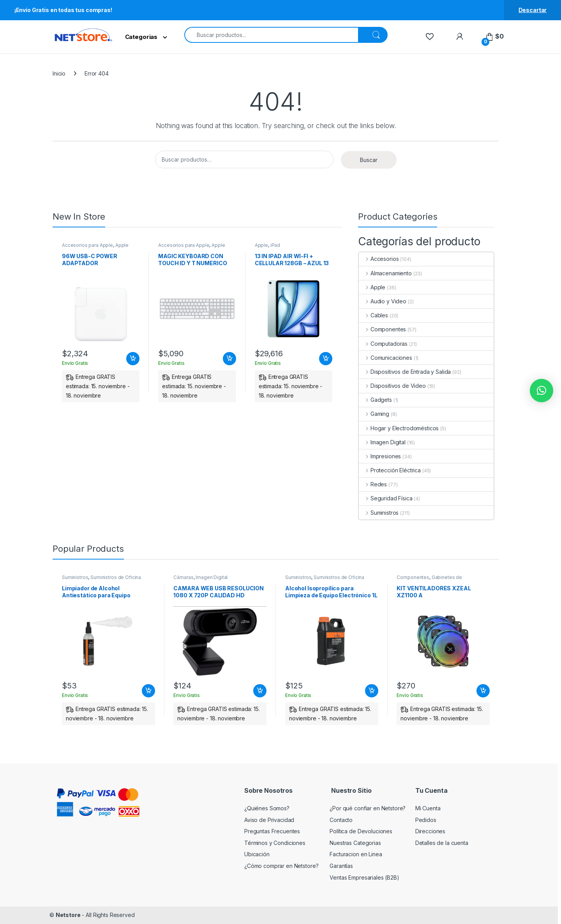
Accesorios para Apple (87, 245)
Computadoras (383, 344)
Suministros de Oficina (116, 577)
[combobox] (271, 35)
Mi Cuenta (428, 808)
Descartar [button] (533, 10)
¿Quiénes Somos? (267, 808)
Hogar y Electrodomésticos (399, 428)
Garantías (341, 866)
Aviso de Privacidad (269, 820)
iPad (275, 245)
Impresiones (380, 456)
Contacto (341, 820)
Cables (373, 315)
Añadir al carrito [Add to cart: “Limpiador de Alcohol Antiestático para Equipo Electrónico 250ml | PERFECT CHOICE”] (148, 691)
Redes (373, 484)
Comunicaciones (385, 358)
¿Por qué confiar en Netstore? (368, 808)
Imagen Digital (382, 442)
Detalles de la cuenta (442, 843)
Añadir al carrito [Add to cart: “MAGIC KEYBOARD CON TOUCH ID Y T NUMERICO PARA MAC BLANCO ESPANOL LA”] (229, 359)
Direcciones (430, 831)
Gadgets (375, 400)
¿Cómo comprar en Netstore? (281, 866)
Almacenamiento (385, 273)
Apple (122, 245)
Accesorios (379, 259)
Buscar (369, 160)
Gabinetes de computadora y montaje (429, 580)
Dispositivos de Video (392, 386)
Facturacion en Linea (356, 854)
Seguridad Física (386, 498)
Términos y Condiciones (275, 843)
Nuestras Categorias (355, 843)
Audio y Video (383, 301)
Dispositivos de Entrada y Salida (405, 372)
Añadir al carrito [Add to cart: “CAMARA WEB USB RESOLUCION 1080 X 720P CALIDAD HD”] (260, 691)
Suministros (379, 513)
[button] (542, 391)
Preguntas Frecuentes (272, 831)
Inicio (59, 73)
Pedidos (426, 820)
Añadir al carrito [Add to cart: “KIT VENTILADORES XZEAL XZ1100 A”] (483, 691)
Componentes (382, 329)
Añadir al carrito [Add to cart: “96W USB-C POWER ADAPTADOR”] (133, 359)
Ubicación (257, 854)
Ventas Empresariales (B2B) (364, 877)
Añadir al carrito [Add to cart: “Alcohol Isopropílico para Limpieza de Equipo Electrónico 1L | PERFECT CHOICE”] (372, 691)
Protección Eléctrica (390, 470)
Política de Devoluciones (361, 831)
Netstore (68, 915)
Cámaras (183, 577)
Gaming (374, 414)
